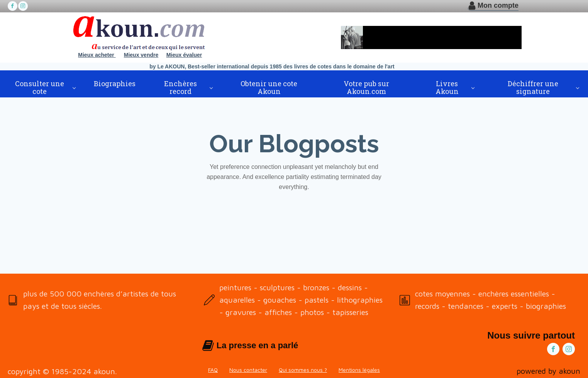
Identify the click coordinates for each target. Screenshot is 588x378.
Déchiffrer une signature (533, 87)
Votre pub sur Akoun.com (366, 87)
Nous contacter (248, 370)
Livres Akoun (447, 87)
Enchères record (180, 87)
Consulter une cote (40, 87)
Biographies (115, 83)
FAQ (213, 370)
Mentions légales (359, 370)
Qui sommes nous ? (303, 370)
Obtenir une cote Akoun (269, 87)
